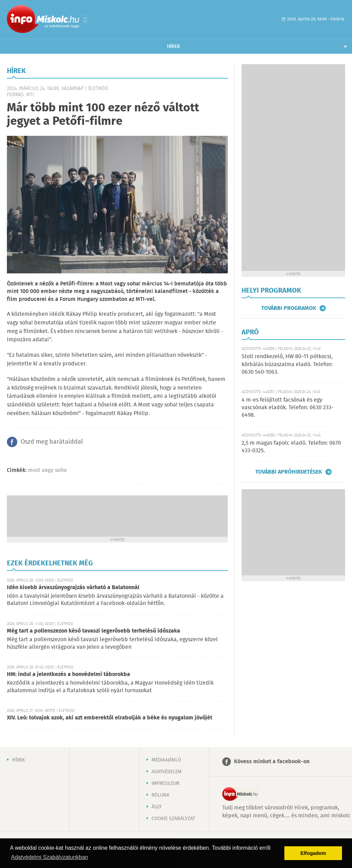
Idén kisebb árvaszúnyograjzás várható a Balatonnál (73, 588)
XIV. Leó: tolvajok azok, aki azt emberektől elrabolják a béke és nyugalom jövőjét (110, 718)
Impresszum (165, 784)
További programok (289, 308)
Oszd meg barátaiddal (52, 442)
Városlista (85, 20)
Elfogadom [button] (313, 853)
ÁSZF (157, 807)
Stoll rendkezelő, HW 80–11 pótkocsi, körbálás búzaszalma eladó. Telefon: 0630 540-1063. (287, 364)
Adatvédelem (167, 772)
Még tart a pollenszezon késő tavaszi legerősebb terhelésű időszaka (94, 631)
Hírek (174, 47)
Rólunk (160, 795)
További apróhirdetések (289, 472)
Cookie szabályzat (173, 819)
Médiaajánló (166, 760)
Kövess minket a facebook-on (272, 762)
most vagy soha (47, 470)
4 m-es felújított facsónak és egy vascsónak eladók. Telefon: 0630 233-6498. (287, 408)
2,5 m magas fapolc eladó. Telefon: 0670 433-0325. (291, 447)
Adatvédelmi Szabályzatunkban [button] (50, 857)
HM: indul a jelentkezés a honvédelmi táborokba (69, 674)
